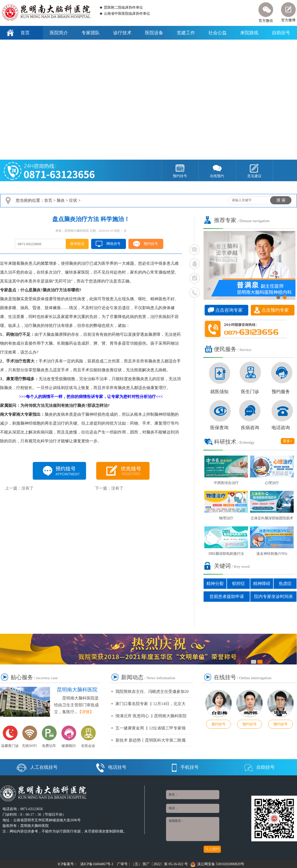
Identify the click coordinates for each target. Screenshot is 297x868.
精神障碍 (262, 584)
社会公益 (218, 33)
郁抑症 (238, 584)
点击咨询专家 (229, 310)
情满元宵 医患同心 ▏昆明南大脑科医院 (151, 716)
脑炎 (61, 200)
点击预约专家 (275, 310)
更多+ (288, 441)
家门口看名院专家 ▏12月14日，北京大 (151, 704)
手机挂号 (185, 767)
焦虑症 (285, 584)
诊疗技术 (122, 33)
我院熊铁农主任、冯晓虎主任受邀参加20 (152, 691)
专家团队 (91, 33)
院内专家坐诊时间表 (274, 597)
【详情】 (86, 712)
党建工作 (186, 33)
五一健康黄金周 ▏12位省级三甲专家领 (151, 728)
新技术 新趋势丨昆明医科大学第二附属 (151, 740)
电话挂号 (111, 767)
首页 (25, 33)
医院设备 (154, 33)
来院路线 (249, 33)
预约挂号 (151, 244)
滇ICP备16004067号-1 (97, 864)
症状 (73, 200)
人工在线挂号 (37, 767)
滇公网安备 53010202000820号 (217, 864)
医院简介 (59, 33)
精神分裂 (215, 584)
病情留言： (193, 829)
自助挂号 (281, 33)
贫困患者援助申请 (227, 597)
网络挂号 (113, 244)
